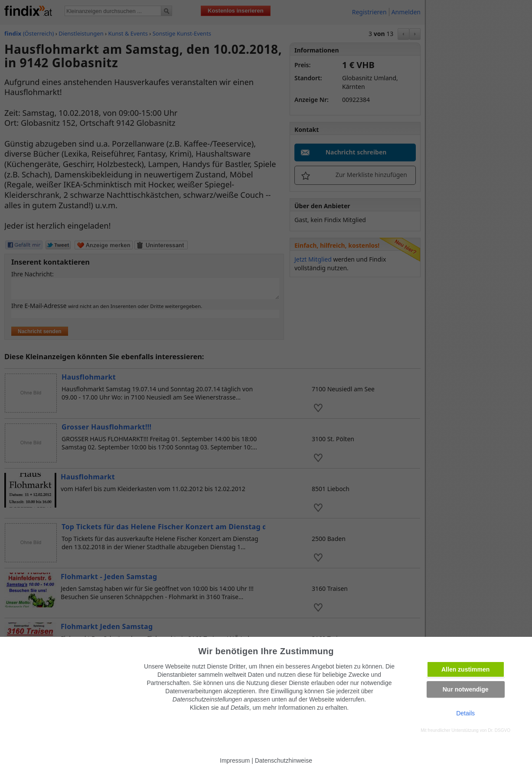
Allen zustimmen (465, 669)
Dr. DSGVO (499, 730)
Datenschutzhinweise (284, 760)
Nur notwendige (466, 689)
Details (465, 713)
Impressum (235, 760)
